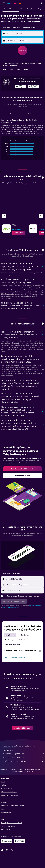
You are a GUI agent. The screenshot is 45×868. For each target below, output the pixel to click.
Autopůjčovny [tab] (10, 635)
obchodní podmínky (35, 606)
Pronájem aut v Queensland (35, 770)
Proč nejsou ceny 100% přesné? (24, 761)
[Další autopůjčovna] (41, 216)
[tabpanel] (22, 140)
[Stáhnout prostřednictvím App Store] (34, 87)
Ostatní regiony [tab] (10, 640)
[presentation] (34, 86)
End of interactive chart (4, 154)
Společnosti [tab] (12, 114)
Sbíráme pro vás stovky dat (24, 758)
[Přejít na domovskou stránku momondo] (14, 3)
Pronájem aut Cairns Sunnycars (14, 657)
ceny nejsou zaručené (9, 748)
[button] (4, 3)
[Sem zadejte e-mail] (24, 591)
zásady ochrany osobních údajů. (11, 608)
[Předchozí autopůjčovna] (4, 216)
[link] (18, 233)
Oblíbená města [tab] (24, 635)
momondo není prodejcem (24, 754)
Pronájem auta (4, 770)
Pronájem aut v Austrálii (17, 770)
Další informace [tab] (33, 114)
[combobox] (11, 28)
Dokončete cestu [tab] (25, 640)
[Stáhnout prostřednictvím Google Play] (21, 87)
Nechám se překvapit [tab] (12, 645)
